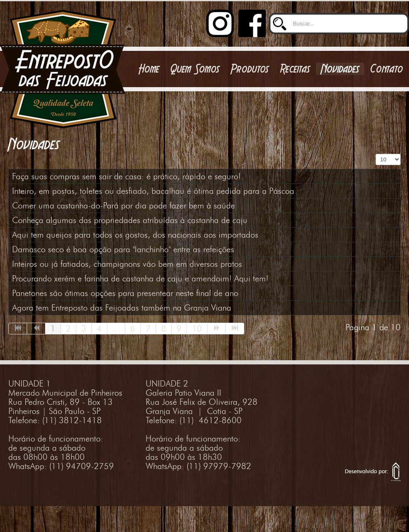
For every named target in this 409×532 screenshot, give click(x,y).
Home (149, 69)
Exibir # (376, 154)
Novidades (340, 69)
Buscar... (269, 10)
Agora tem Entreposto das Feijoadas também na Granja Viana (122, 308)
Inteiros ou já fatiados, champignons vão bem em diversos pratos (127, 264)
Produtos (250, 69)
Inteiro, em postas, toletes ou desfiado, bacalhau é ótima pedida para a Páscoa (153, 191)
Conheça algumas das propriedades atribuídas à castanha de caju (130, 220)
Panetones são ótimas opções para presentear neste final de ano (125, 293)
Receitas (295, 69)
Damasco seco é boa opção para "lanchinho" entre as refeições (123, 249)
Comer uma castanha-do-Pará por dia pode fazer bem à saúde (124, 206)
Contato (387, 69)
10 (197, 329)
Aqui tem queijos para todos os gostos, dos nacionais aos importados (135, 235)
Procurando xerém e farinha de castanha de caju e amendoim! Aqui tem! (140, 279)
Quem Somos (195, 69)
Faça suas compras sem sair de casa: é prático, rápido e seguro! (126, 176)
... (116, 329)
